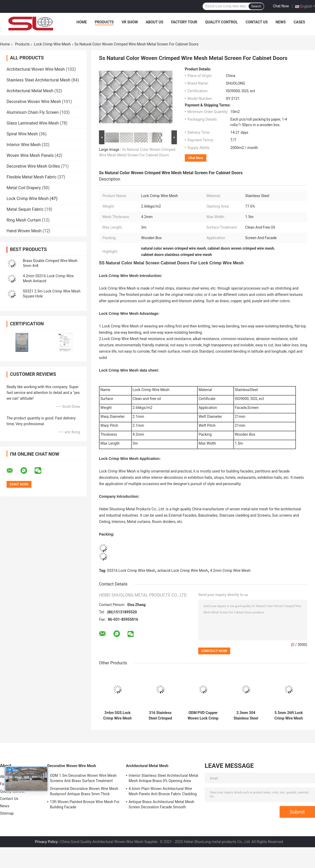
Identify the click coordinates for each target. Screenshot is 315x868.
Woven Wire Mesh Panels (30, 155)
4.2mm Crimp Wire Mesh (230, 571)
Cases (299, 22)
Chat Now (281, 6)
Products (104, 22)
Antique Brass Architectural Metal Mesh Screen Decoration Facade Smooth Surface (161, 805)
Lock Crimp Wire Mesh (52, 44)
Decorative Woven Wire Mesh (34, 102)
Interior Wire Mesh (24, 145)
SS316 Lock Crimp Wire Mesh (131, 571)
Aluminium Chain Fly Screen (33, 112)
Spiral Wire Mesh (22, 134)
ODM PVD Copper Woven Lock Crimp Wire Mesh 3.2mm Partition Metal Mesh (203, 716)
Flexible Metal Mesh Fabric (31, 177)
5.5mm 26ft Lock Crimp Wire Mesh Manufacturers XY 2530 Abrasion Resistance (289, 716)
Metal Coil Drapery (24, 188)
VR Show (130, 22)
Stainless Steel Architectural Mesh (38, 80)
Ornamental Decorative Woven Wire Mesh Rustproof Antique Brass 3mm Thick (84, 791)
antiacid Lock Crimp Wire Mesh (183, 571)
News (281, 22)
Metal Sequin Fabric (25, 209)
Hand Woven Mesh (24, 231)
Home (82, 22)
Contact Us (256, 22)
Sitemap (7, 813)
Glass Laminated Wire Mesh (33, 123)
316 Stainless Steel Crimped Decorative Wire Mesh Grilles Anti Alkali (160, 716)
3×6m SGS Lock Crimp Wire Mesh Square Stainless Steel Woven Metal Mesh (117, 716)
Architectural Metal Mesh (30, 91)
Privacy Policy (46, 842)
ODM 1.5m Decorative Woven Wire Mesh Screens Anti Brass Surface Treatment (83, 778)
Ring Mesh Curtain (24, 220)
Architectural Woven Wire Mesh (36, 69)
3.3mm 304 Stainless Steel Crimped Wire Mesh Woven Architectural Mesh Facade (246, 716)
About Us (154, 22)
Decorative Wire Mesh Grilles (33, 166)
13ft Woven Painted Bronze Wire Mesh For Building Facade (85, 804)
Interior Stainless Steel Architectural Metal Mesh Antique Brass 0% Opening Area (163, 778)
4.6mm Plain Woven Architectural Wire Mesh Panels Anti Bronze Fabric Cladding (163, 791)
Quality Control (222, 22)
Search (256, 6)
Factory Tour (184, 22)
